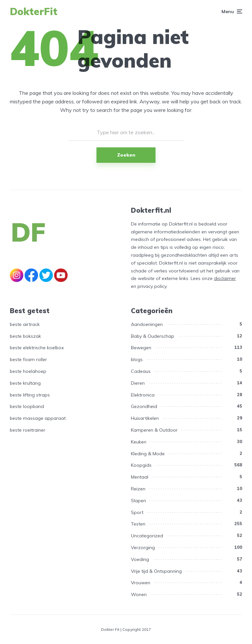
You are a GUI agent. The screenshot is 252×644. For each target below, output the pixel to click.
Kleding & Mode (148, 454)
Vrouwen (141, 583)
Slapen (138, 501)
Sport (137, 512)
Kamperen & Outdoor (154, 430)
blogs (137, 359)
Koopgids (141, 465)
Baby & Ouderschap (153, 336)
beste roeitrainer (28, 430)
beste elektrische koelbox (37, 348)
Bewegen (141, 348)
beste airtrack (25, 324)
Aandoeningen (147, 324)
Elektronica (143, 395)
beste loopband (27, 406)
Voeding (140, 559)
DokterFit (34, 11)
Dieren (138, 383)
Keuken (139, 442)
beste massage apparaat (38, 418)
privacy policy (152, 286)
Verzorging (143, 547)
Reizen (138, 489)
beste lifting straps (30, 395)
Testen (138, 524)
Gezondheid (144, 406)
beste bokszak (25, 336)
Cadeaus (141, 371)
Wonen (139, 594)
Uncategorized (147, 536)
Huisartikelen (145, 418)
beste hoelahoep (28, 371)
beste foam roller (28, 359)
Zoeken (126, 155)
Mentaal (140, 477)
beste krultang (25, 383)
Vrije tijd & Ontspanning (156, 571)
